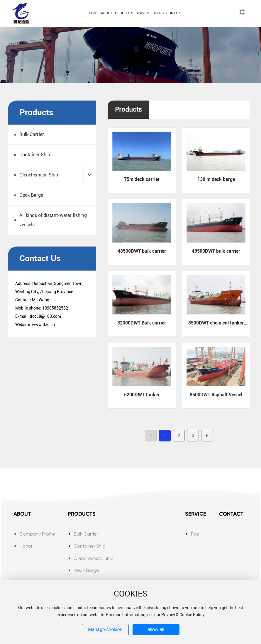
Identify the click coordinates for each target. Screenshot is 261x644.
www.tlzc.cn (43, 324)
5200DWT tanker (142, 395)
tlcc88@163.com (45, 316)
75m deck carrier (142, 179)
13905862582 (55, 308)
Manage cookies (105, 629)
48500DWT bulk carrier (142, 251)
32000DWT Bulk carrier (142, 323)
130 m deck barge (216, 179)
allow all (156, 629)
